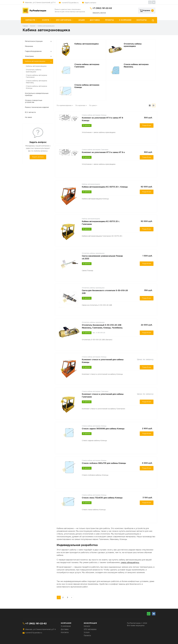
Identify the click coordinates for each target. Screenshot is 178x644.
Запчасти (30, 20)
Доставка (95, 20)
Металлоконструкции (34, 41)
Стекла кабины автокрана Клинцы (36, 87)
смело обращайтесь (130, 563)
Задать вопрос (90, 3)
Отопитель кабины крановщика (34, 71)
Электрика (29, 56)
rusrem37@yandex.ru (70, 3)
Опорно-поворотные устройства (34, 101)
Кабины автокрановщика (36, 66)
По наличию (80, 106)
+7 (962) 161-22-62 (102, 8)
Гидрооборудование (33, 51)
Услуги (46, 20)
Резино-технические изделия (37, 107)
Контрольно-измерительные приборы (37, 94)
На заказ (28, 117)
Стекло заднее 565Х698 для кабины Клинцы (103, 429)
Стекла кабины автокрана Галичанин (36, 76)
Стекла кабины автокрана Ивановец (36, 82)
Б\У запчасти (30, 112)
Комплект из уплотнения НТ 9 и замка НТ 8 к (103, 152)
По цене (92, 106)
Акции (82, 20)
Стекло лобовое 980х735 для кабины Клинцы (104, 463)
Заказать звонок (99, 13)
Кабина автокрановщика (46, 26)
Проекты (109, 20)
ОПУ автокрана (64, 20)
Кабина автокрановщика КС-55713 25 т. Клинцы (105, 187)
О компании (125, 20)
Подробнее (147, 125)
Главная (25, 26)
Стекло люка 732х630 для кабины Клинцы (102, 498)
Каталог (33, 26)
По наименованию (64, 106)
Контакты (142, 20)
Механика (29, 46)
